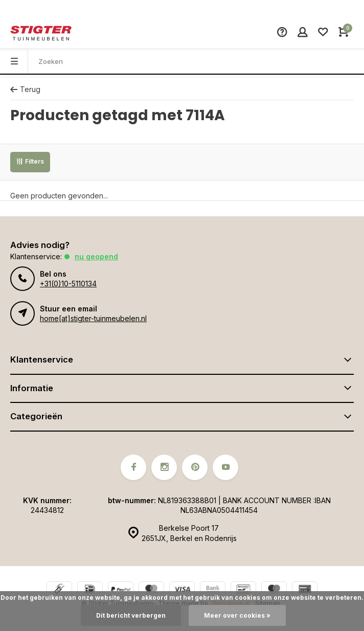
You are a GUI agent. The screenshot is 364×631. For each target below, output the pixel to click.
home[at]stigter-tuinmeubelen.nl (93, 318)
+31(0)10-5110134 (68, 284)
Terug (25, 89)
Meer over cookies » (237, 615)
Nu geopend (96, 256)
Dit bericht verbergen (131, 615)
